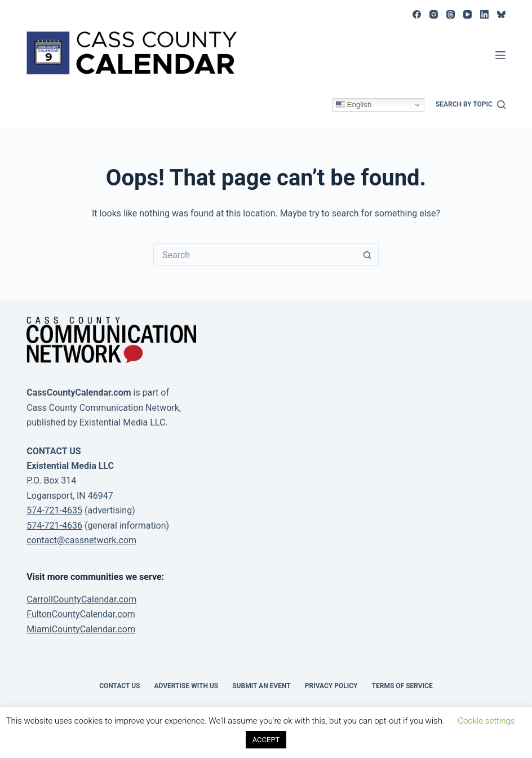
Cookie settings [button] (486, 721)
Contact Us (119, 686)
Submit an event (261, 686)
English (354, 105)
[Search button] (367, 255)
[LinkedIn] (484, 14)
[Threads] (451, 14)
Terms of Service (402, 686)
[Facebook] (417, 14)
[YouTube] (467, 14)
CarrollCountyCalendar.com (81, 599)
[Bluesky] (501, 14)
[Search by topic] (471, 105)
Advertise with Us (186, 686)
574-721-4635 (54, 510)
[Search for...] (255, 255)
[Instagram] (434, 14)
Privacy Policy (331, 686)
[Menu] (500, 55)
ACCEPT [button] (266, 740)
